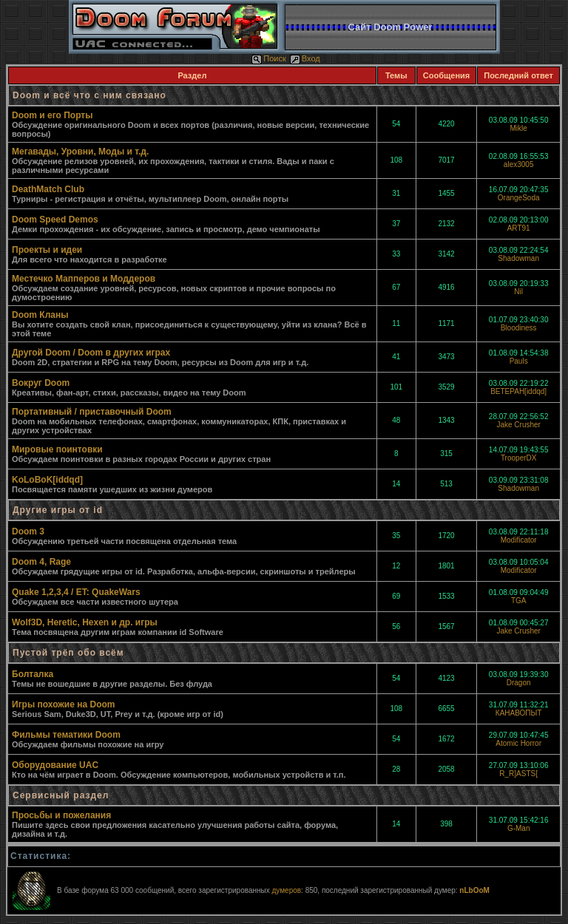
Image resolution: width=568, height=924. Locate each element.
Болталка (33, 674)
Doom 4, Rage (41, 562)
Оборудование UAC (55, 765)
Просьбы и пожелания (61, 815)
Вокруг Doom (41, 383)
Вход (305, 58)
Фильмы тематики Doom (66, 735)
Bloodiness (519, 328)
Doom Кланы (40, 315)
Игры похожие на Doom (64, 704)
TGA (519, 601)
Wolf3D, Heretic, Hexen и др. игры (85, 622)
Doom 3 (28, 531)
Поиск (268, 58)
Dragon (519, 683)
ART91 (519, 228)
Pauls (519, 361)
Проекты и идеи (47, 250)
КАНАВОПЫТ (519, 713)
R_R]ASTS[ (518, 774)
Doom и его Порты (52, 115)
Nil (518, 292)
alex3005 (519, 164)
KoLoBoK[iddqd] (47, 480)
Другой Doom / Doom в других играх (91, 353)
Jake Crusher (518, 425)
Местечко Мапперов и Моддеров (84, 279)
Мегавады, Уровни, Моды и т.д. (80, 152)
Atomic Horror (518, 743)
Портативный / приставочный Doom (92, 412)
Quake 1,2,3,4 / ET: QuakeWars (76, 592)
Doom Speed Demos (55, 220)
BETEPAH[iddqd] (518, 391)
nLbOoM (474, 890)
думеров (286, 890)
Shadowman (518, 258)
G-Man (519, 828)
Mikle (518, 128)
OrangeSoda (519, 198)
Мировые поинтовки (57, 449)
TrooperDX (519, 458)
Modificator (519, 540)
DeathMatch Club (48, 189)
